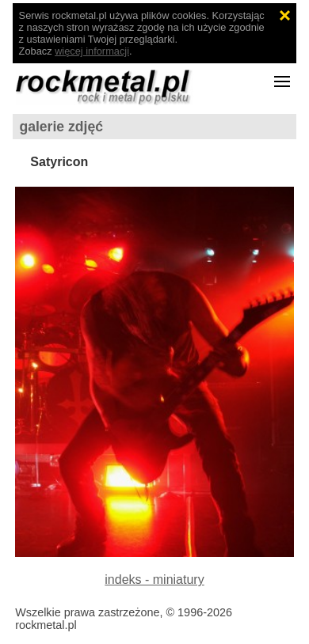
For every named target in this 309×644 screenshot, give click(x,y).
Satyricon (59, 162)
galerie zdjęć (61, 127)
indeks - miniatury (154, 580)
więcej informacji (92, 51)
